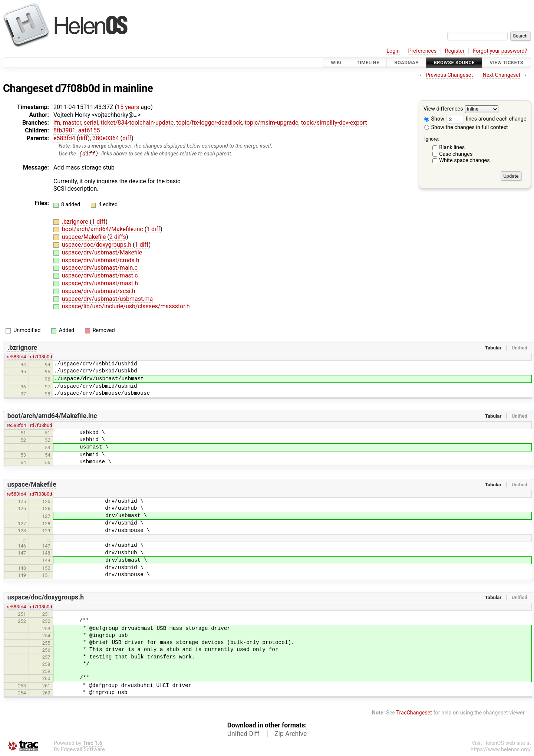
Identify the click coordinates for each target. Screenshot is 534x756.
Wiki (336, 63)
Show (434, 119)
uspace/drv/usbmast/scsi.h (99, 291)
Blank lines (452, 147)
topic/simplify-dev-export (334, 123)
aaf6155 (89, 130)
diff (83, 138)
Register (455, 51)
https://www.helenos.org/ (501, 750)
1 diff (98, 222)
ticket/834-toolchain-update (137, 123)
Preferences (422, 51)
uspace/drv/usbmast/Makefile (102, 253)
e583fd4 (64, 138)
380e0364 (106, 138)
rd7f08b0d (41, 357)
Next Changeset (501, 75)
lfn (57, 123)
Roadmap (406, 63)
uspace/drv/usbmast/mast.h (100, 284)
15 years (128, 107)
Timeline (368, 63)
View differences (443, 109)
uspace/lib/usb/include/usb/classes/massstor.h (126, 307)
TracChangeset (414, 713)
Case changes (456, 154)
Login (393, 51)
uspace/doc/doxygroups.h (97, 245)
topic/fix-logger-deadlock (209, 123)
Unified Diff (243, 734)
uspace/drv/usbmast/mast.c (100, 276)
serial (91, 123)
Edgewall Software (83, 750)
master (72, 123)
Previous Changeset (449, 75)
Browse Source (454, 63)
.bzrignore (76, 222)
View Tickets (507, 63)
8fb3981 (65, 130)
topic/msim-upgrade (272, 123)
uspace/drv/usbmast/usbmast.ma (107, 299)
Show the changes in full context (466, 127)
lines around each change (487, 119)
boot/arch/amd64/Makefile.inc (103, 229)
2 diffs (118, 237)
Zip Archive (291, 734)
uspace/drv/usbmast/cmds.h (101, 260)
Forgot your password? (500, 51)
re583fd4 (16, 357)
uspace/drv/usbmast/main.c (100, 268)
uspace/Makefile (85, 237)
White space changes (464, 160)
